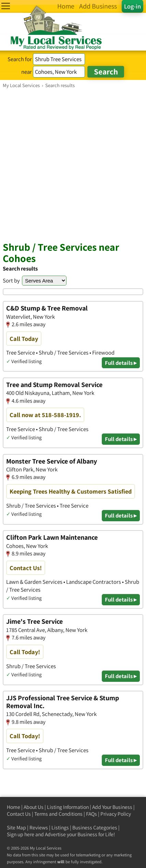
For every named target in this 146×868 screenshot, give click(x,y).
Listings (60, 828)
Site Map (16, 828)
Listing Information (68, 807)
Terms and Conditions (58, 814)
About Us (34, 807)
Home (14, 807)
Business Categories (95, 828)
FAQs (92, 814)
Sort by (11, 280)
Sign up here (21, 834)
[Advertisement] (73, 165)
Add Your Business (112, 807)
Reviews (39, 828)
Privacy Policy (116, 814)
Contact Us (19, 814)
